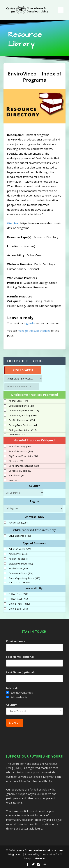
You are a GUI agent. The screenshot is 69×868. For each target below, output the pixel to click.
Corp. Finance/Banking (24, 466)
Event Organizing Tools (24, 578)
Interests (12, 688)
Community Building (23, 416)
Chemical (16, 461)
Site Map (40, 858)
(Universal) (18, 523)
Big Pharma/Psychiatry (23, 456)
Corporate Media (20, 471)
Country (11, 705)
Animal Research (21, 451)
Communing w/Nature (24, 411)
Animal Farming (20, 447)
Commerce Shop (21, 573)
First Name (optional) (20, 657)
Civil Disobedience (22, 406)
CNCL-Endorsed (20, 536)
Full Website (19, 583)
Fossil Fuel (17, 476)
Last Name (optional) (20, 672)
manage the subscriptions (34, 331)
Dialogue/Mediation (23, 430)
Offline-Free (18, 594)
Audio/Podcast (18, 559)
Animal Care (18, 401)
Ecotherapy (17, 435)
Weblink (13, 223)
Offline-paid (18, 599)
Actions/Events (20, 549)
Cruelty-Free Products (23, 425)
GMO (14, 481)
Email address (16, 641)
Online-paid (18, 609)
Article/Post (18, 554)
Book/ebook (18, 569)
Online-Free (19, 604)
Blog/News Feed (21, 564)
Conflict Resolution (22, 420)
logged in (30, 323)
